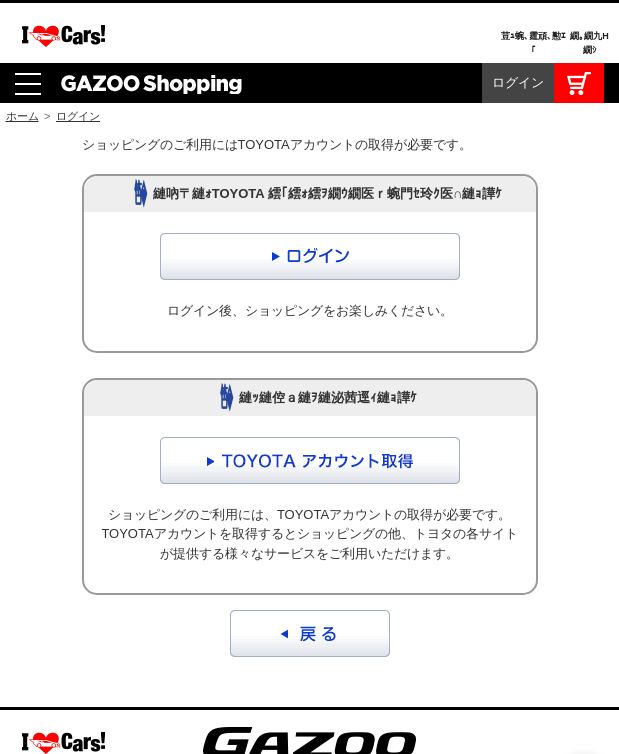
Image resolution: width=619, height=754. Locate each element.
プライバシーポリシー (351, 664)
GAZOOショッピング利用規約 (87, 664)
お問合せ (229, 664)
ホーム (22, 53)
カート (579, 20)
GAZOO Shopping (151, 20)
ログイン (518, 19)
